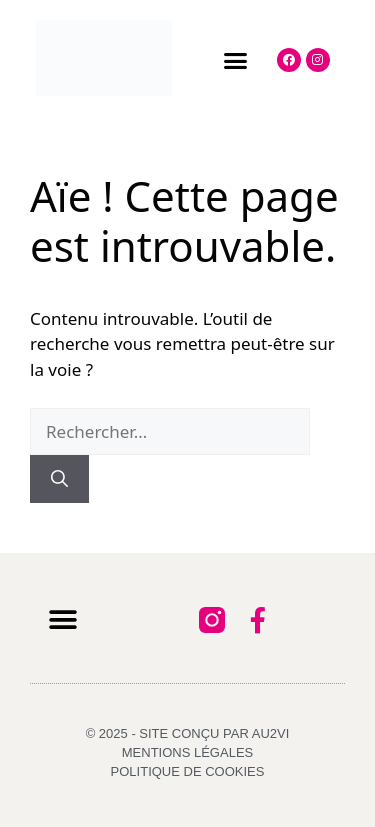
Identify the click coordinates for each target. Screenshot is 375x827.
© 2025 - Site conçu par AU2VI (188, 733)
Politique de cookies (188, 771)
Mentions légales (187, 752)
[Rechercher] (59, 479)
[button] (236, 61)
